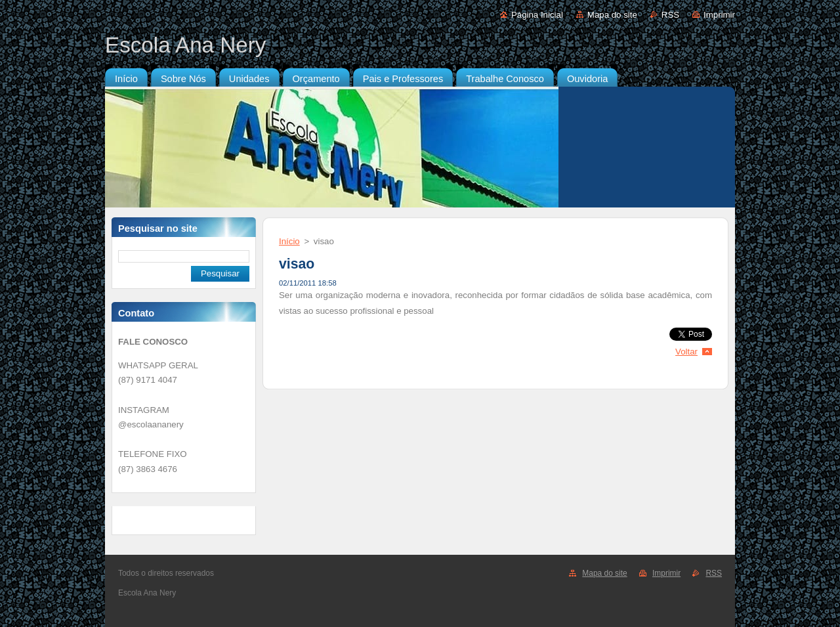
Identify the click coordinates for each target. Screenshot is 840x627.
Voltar (686, 352)
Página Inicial (537, 15)
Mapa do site (612, 15)
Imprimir (719, 15)
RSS (670, 15)
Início (289, 241)
